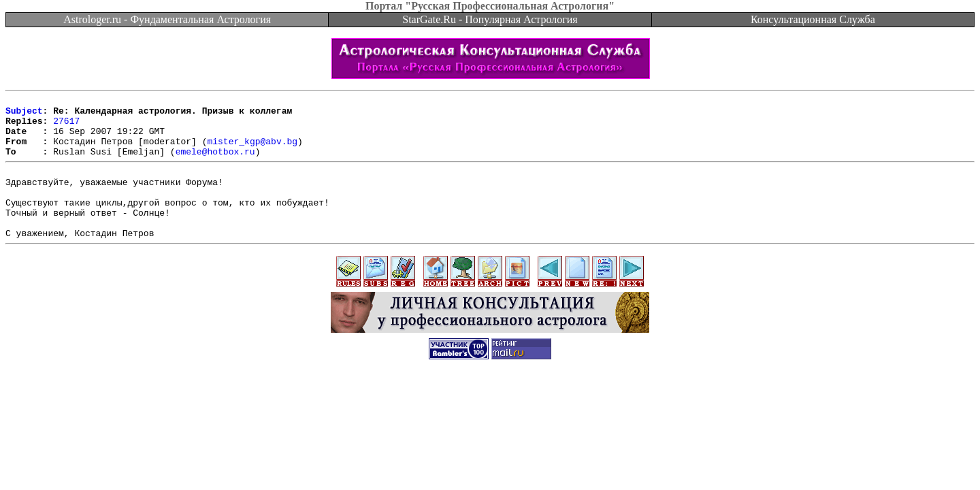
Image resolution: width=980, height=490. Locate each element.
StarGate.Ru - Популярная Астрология (490, 19)
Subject (24, 114)
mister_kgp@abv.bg (252, 151)
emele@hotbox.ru (215, 163)
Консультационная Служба (813, 19)
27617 (66, 127)
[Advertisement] (490, 426)
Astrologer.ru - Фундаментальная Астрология (167, 19)
